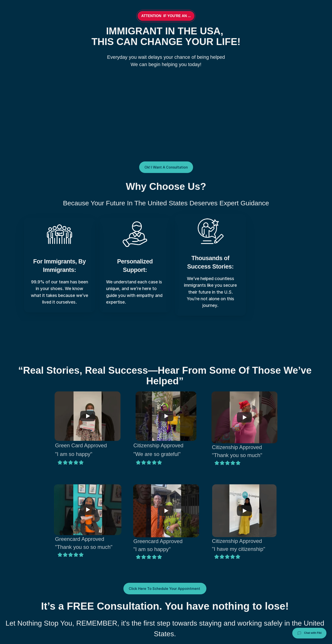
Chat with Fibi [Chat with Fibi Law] (309, 633)
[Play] (88, 416)
